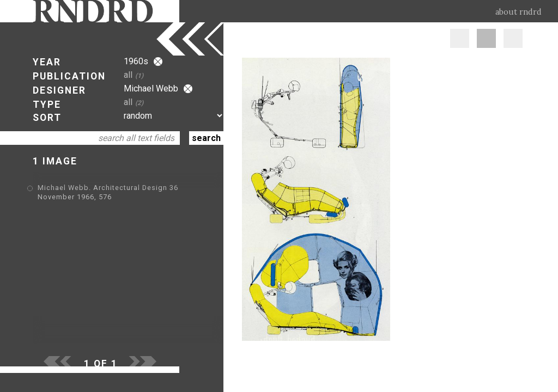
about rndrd (518, 12)
